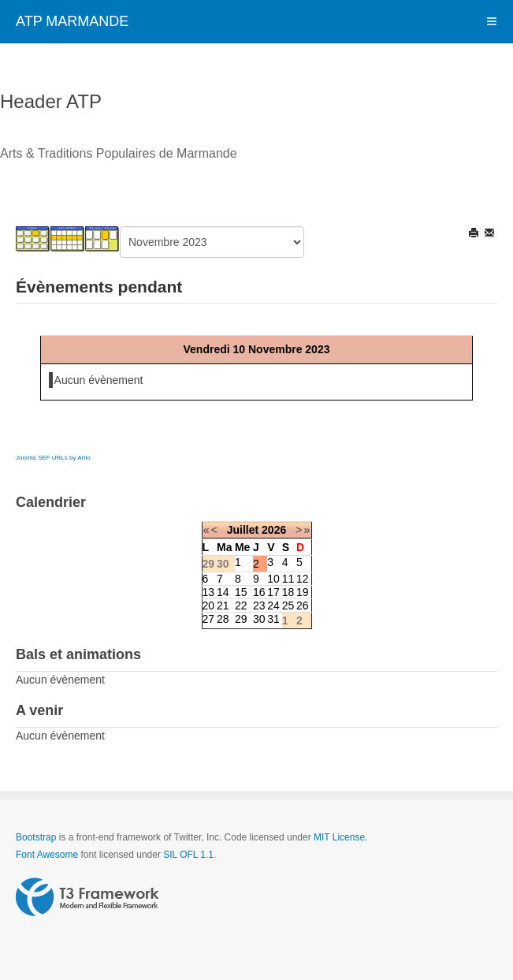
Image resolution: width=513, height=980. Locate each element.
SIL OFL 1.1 (188, 855)
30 (259, 619)
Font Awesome (47, 855)
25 (288, 606)
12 (303, 579)
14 (223, 592)
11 (288, 579)
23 (259, 606)
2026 (274, 530)
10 (273, 579)
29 (241, 619)
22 (241, 606)
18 (288, 592)
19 (303, 592)
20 (209, 606)
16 (259, 592)
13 (209, 592)
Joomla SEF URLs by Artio (53, 458)
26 (303, 606)
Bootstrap (36, 837)
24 (273, 606)
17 (273, 592)
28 (223, 619)
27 (209, 619)
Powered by (87, 897)
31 (273, 619)
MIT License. (340, 837)
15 (241, 592)
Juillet (243, 530)
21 (223, 606)
